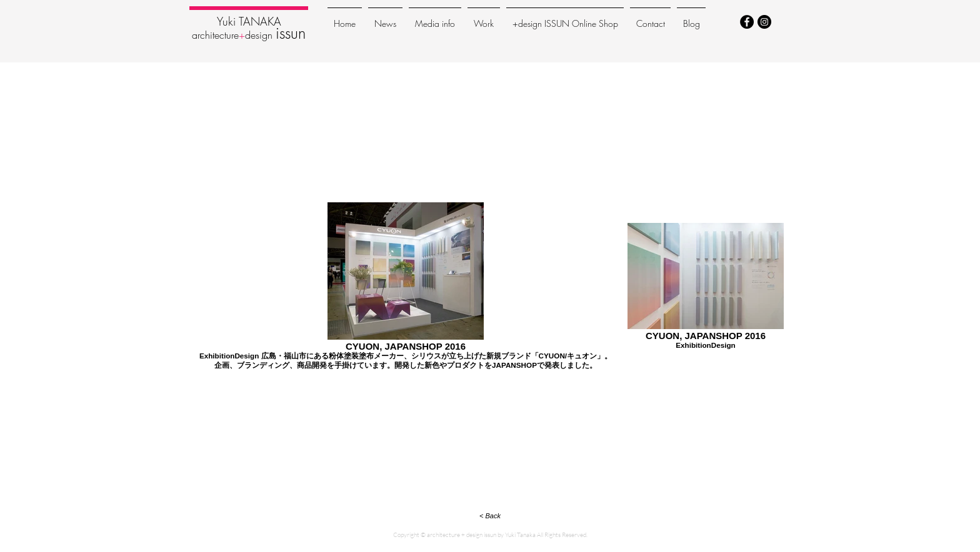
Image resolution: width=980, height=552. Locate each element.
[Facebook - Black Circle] (747, 22)
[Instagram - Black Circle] (764, 22)
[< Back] (490, 516)
